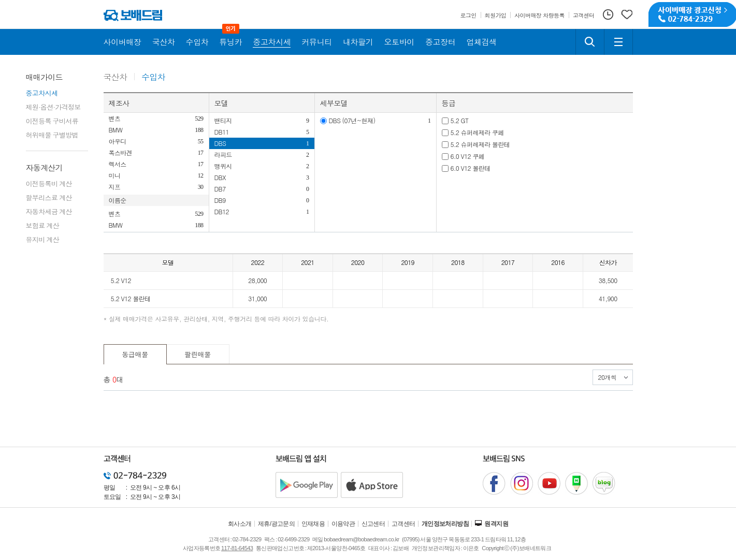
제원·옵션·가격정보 (53, 107)
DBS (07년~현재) (352, 120)
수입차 (153, 77)
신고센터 (373, 524)
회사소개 (240, 524)
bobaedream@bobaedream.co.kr (361, 539)
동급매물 (135, 354)
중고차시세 (42, 93)
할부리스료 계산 (49, 197)
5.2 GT (460, 120)
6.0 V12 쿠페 (468, 156)
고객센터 (403, 524)
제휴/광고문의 (276, 524)
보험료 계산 (42, 225)
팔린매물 (198, 354)
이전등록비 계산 (49, 183)
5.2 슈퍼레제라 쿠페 (477, 132)
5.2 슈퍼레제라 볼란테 (480, 144)
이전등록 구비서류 (52, 121)
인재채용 (313, 524)
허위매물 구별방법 (52, 135)
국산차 (116, 77)
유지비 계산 (42, 239)
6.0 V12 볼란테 (471, 168)
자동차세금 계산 (49, 211)
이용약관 (343, 524)
